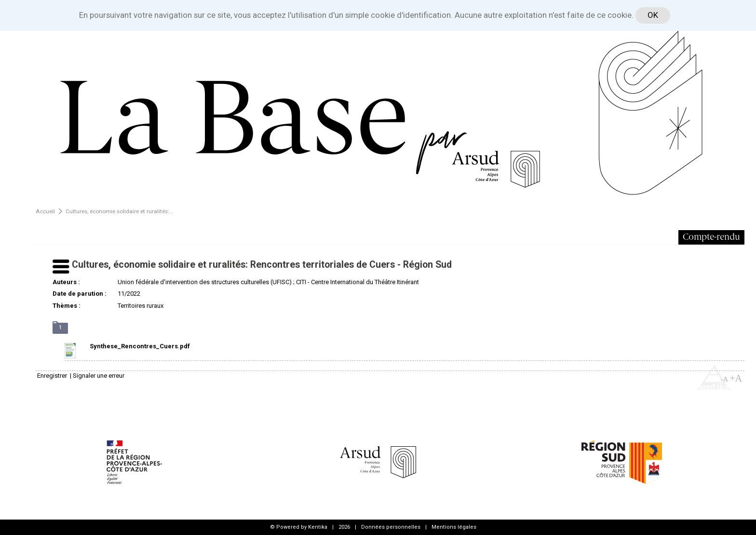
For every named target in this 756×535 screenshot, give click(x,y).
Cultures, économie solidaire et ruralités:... (120, 211)
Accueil (45, 211)
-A (724, 379)
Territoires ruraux (141, 306)
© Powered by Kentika (299, 527)
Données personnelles (391, 527)
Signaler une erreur (99, 376)
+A (736, 378)
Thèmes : (67, 306)
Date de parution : (80, 294)
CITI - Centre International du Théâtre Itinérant (358, 282)
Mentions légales (454, 527)
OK (653, 15)
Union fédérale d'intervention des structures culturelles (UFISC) (205, 282)
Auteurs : (66, 282)
